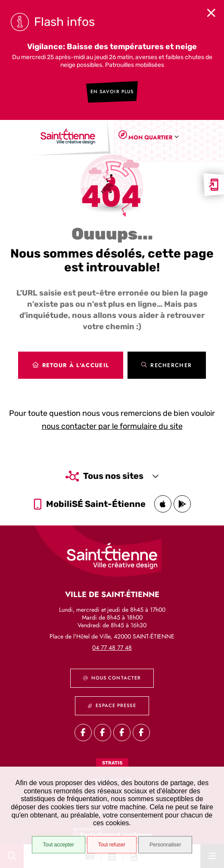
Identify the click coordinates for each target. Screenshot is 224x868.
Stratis (112, 763)
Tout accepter (59, 845)
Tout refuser (112, 845)
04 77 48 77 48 (112, 648)
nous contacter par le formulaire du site (112, 426)
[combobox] (152, 137)
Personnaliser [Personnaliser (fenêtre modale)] (165, 845)
